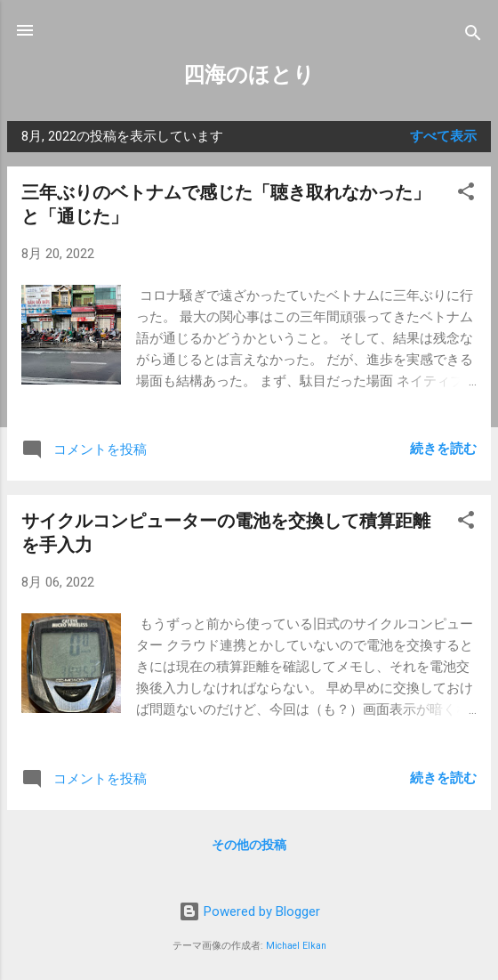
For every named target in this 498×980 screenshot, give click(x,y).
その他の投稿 (249, 845)
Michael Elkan (296, 946)
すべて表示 (443, 136)
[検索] (473, 36)
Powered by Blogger (249, 911)
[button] (466, 194)
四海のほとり (249, 75)
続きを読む (443, 449)
